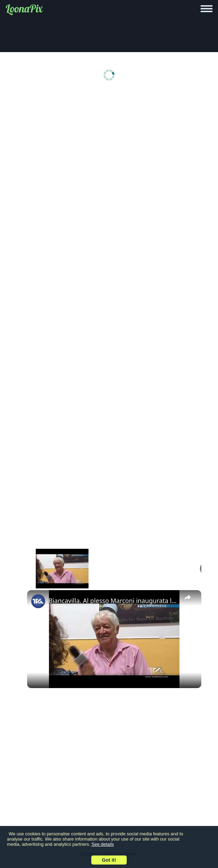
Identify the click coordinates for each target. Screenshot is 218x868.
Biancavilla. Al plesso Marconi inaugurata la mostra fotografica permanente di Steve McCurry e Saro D (113, 601)
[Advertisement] (111, 147)
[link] (38, 601)
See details (103, 844)
